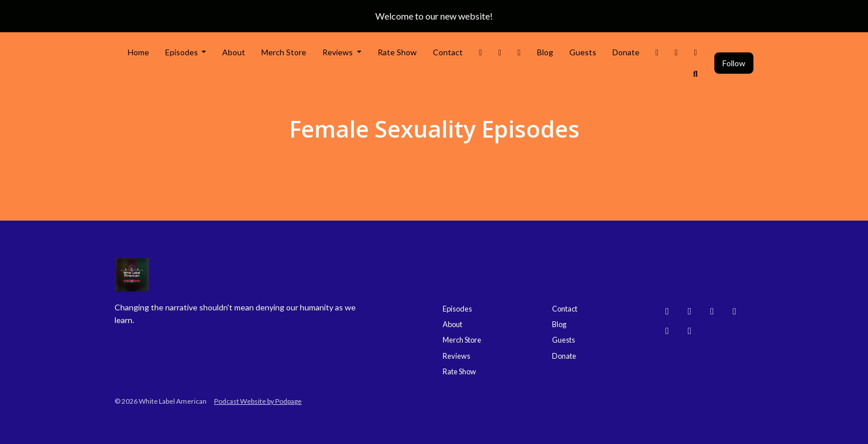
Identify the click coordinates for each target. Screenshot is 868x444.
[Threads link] (657, 52)
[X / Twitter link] (481, 52)
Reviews (338, 52)
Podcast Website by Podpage (258, 401)
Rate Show (397, 52)
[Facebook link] (519, 52)
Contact (448, 52)
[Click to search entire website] (696, 73)
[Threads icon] (734, 311)
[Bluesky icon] (667, 311)
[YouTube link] (676, 52)
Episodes (182, 52)
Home (138, 52)
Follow (734, 63)
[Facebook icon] (667, 331)
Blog (545, 52)
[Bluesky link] (696, 52)
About (234, 52)
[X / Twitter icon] (690, 331)
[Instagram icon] (690, 311)
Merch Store (284, 52)
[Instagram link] (500, 52)
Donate (626, 52)
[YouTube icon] (712, 311)
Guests (583, 52)
